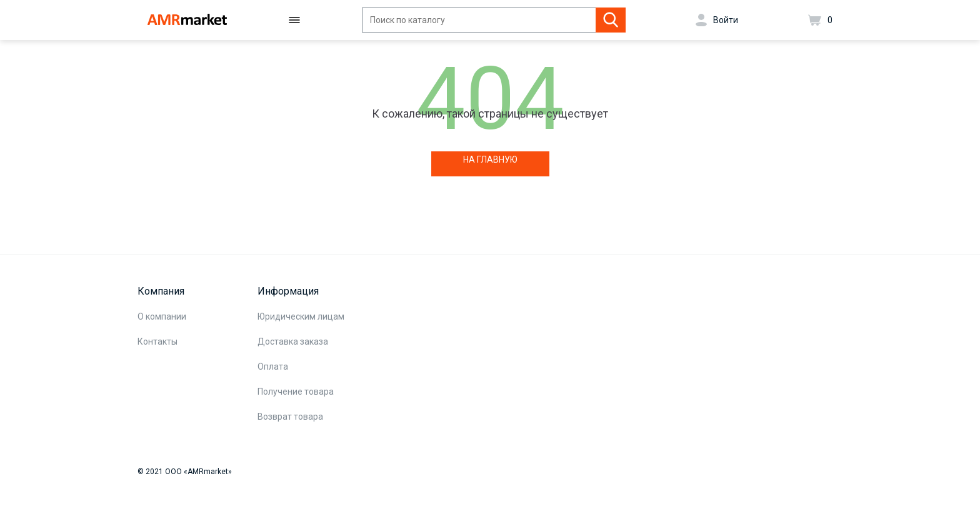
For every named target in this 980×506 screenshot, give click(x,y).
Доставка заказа (293, 342)
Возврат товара (290, 417)
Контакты (157, 342)
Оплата (273, 367)
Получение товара (296, 392)
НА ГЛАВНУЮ (490, 159)
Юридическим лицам (301, 316)
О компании (162, 316)
